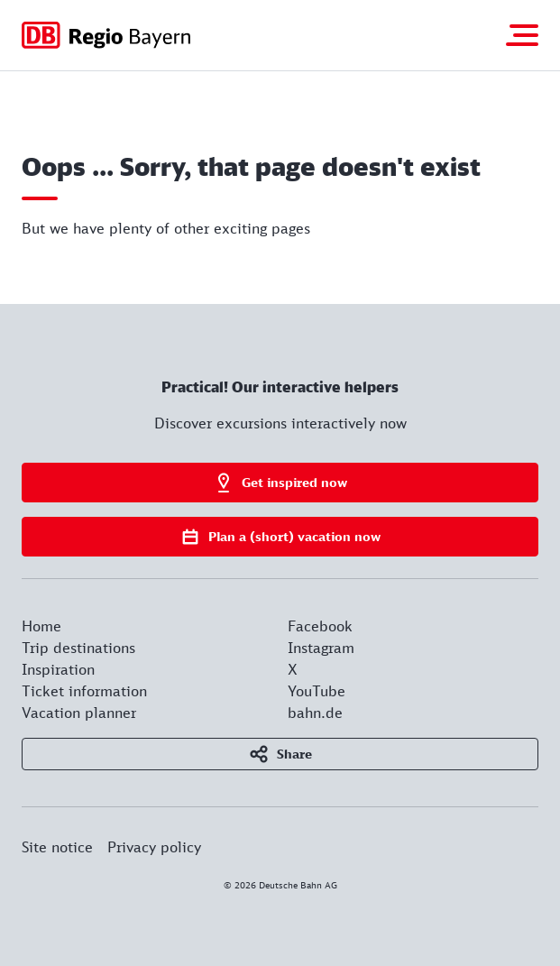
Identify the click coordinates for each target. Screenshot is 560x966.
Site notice (57, 847)
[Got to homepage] (106, 35)
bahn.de (315, 713)
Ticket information (84, 691)
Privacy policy (154, 847)
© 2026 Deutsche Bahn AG (280, 885)
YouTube (317, 691)
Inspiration (58, 669)
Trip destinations (78, 648)
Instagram (321, 648)
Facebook (320, 626)
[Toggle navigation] (522, 35)
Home (41, 626)
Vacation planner (79, 713)
